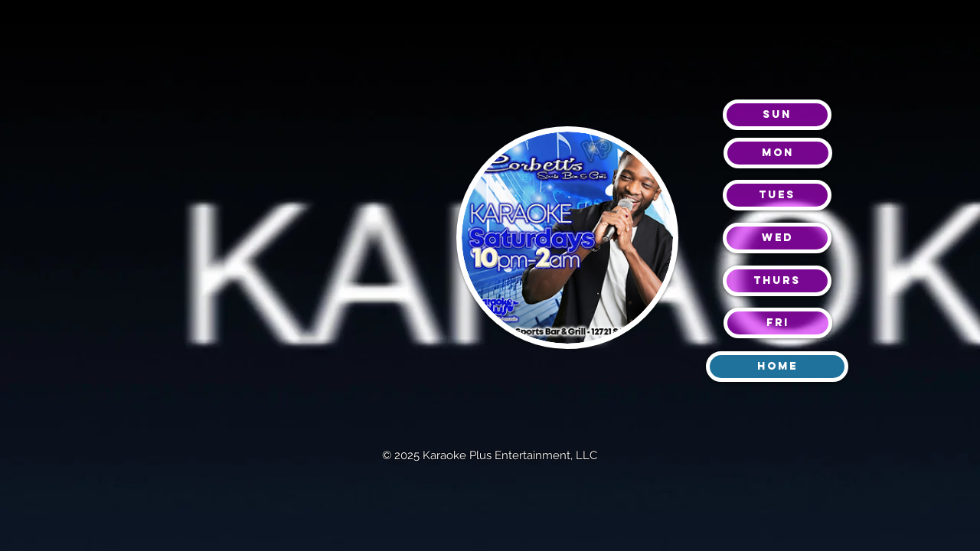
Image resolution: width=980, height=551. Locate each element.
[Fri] (778, 323)
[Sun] (777, 115)
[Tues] (777, 195)
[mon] (778, 153)
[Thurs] (777, 281)
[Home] (777, 367)
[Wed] (777, 238)
